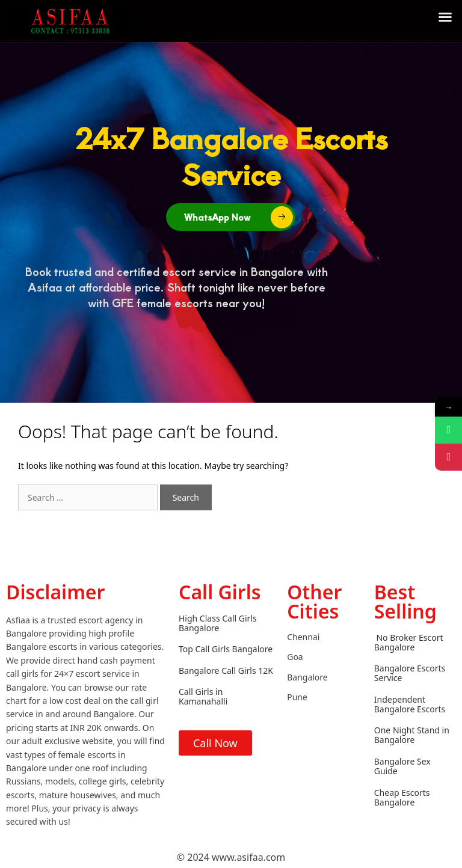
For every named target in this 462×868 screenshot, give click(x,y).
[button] (445, 17)
